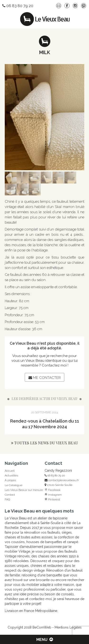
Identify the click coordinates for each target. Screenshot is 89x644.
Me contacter (45, 378)
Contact (10, 495)
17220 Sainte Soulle (59, 485)
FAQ (7, 499)
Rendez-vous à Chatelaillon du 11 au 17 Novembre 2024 (45, 424)
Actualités (11, 475)
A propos (10, 480)
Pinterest (52, 499)
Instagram (53, 495)
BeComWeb (42, 627)
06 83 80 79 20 (55, 475)
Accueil (10, 471)
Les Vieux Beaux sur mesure (24, 490)
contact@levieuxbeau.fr (62, 480)
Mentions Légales (68, 627)
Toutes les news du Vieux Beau (45, 443)
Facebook (53, 490)
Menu (45, 640)
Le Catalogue (14, 485)
